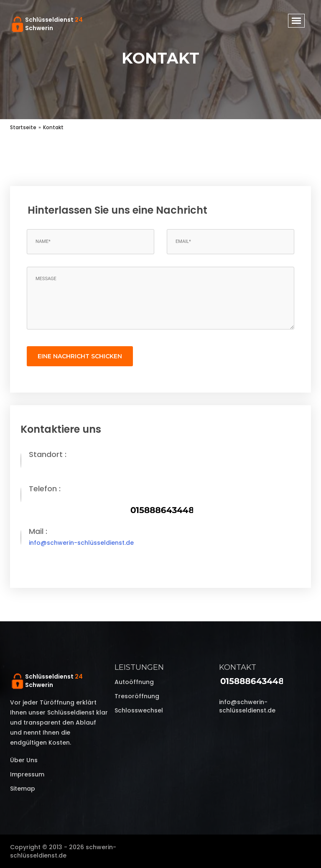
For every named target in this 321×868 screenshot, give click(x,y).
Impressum (27, 774)
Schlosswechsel (139, 710)
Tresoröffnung (137, 696)
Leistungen (139, 667)
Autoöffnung (134, 682)
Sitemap (23, 789)
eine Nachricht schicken (80, 356)
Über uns (24, 760)
